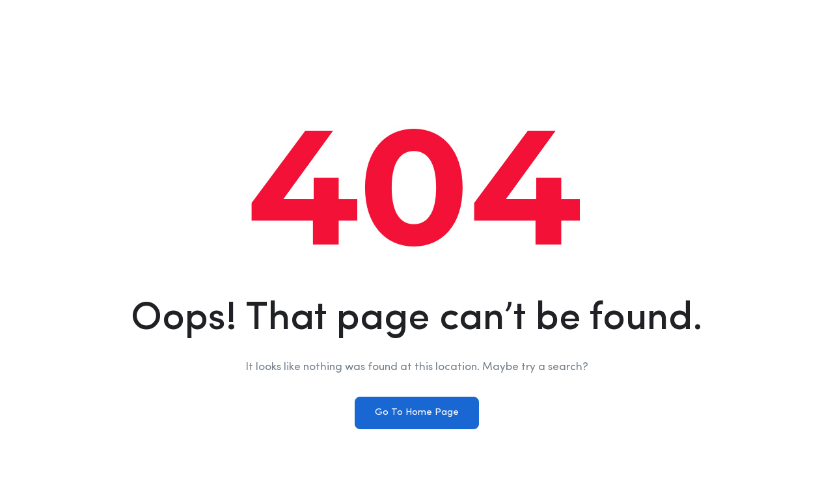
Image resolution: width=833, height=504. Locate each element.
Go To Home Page (417, 413)
